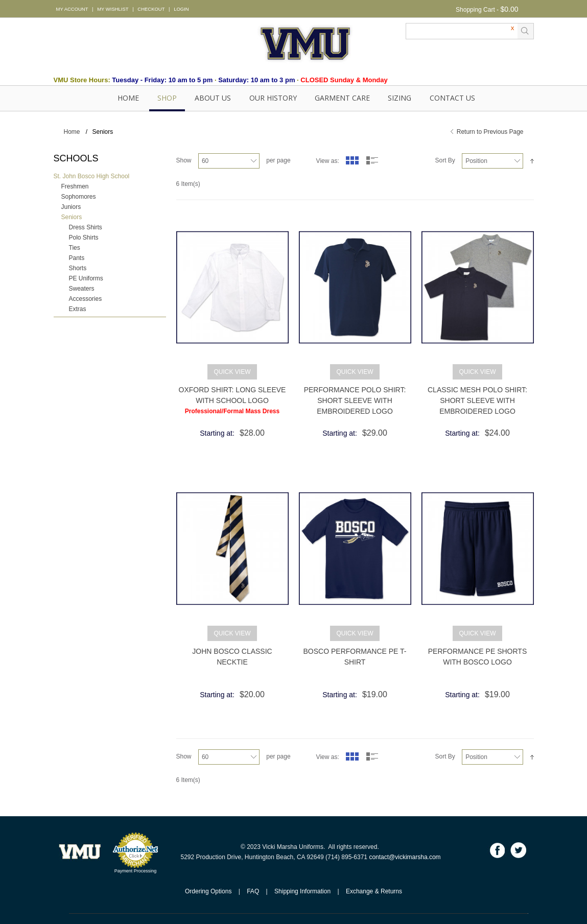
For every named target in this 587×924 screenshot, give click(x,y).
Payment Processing (136, 871)
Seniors (72, 217)
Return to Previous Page (490, 132)
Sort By (445, 160)
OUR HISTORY (273, 98)
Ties (75, 248)
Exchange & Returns (374, 891)
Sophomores (79, 197)
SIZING (400, 98)
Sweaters (82, 289)
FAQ (253, 891)
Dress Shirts (86, 227)
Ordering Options (208, 891)
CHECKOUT (151, 9)
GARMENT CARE (342, 98)
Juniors (71, 207)
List (372, 160)
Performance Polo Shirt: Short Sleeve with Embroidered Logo (355, 400)
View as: (328, 161)
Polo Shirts (84, 238)
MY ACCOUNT (72, 9)
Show (184, 160)
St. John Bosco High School (92, 176)
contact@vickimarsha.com (405, 857)
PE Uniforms (86, 278)
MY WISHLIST (113, 9)
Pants (77, 258)
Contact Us (452, 98)
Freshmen (75, 186)
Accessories (86, 299)
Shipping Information (302, 891)
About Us (213, 98)
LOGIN (181, 9)
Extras (78, 309)
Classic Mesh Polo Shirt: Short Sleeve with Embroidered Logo (477, 400)
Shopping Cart (475, 10)
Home (128, 98)
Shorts (78, 268)
